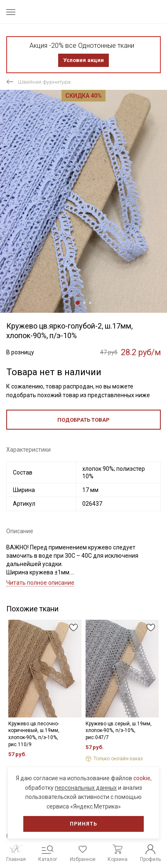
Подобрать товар (83, 420)
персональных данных (86, 788)
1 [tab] (78, 303)
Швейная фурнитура (44, 82)
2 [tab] (84, 303)
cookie (142, 778)
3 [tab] (90, 303)
